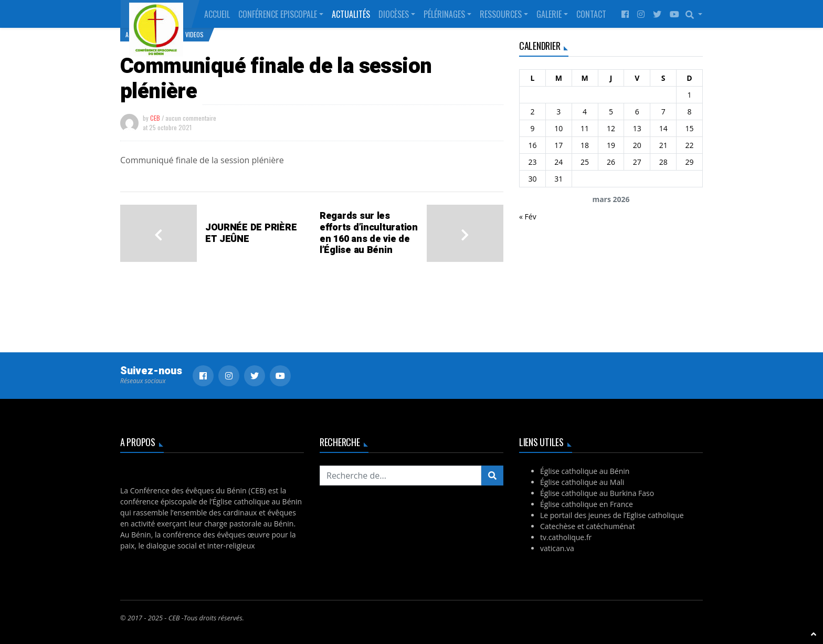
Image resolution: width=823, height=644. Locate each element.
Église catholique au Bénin (585, 471)
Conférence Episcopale (278, 14)
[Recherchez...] (400, 476)
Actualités (351, 14)
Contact (591, 14)
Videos (194, 34)
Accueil (217, 14)
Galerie (549, 14)
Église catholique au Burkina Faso (597, 493)
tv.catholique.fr (566, 537)
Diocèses (394, 14)
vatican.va (557, 548)
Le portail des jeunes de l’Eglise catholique (612, 515)
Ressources (501, 14)
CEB (155, 118)
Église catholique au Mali (582, 482)
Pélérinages (444, 14)
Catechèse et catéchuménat (588, 526)
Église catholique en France (587, 504)
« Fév (528, 217)
